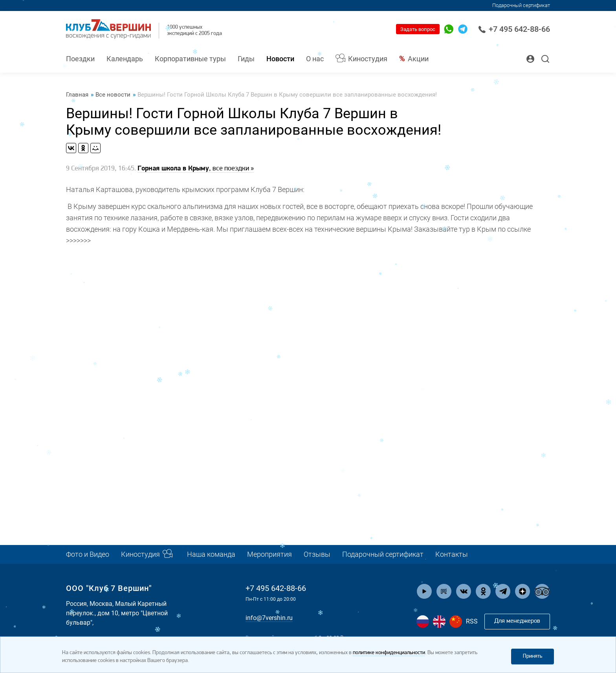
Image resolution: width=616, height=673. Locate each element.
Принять (533, 656)
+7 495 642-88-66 (514, 29)
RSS (472, 621)
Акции (418, 59)
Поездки (80, 59)
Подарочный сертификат (383, 554)
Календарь (125, 59)
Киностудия (368, 59)
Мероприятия (269, 554)
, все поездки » (196, 169)
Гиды (246, 59)
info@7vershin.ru (269, 618)
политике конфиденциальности (389, 653)
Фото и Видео (88, 554)
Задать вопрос (418, 29)
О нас (315, 59)
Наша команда (211, 554)
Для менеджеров (517, 621)
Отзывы (317, 554)
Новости (280, 59)
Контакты (452, 554)
